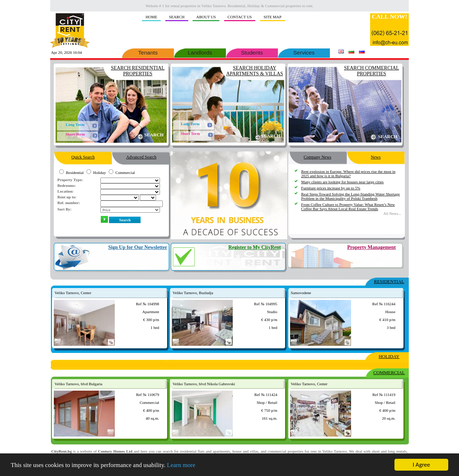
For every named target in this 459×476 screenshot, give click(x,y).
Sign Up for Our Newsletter (138, 247)
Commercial (125, 173)
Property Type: (70, 180)
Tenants (148, 52)
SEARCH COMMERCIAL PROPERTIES (372, 71)
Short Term (75, 134)
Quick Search (83, 155)
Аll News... (392, 213)
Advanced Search (141, 155)
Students (252, 52)
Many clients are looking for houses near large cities (342, 182)
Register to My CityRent (255, 247)
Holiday (100, 173)
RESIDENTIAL (389, 281)
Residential (75, 173)
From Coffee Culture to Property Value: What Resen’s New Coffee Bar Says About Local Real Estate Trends (348, 207)
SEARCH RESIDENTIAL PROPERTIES (138, 71)
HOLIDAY (389, 356)
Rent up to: (67, 197)
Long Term (75, 124)
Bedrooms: (67, 185)
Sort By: (64, 209)
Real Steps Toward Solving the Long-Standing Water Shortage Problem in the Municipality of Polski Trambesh (351, 196)
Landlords (200, 52)
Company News (318, 155)
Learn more (181, 465)
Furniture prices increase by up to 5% (331, 188)
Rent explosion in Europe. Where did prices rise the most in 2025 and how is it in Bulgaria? (348, 174)
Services (304, 52)
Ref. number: (69, 203)
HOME (151, 17)
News (376, 155)
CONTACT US (240, 17)
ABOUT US (206, 17)
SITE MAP (273, 17)
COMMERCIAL (389, 373)
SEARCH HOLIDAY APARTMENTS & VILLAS (255, 71)
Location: (65, 191)
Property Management (371, 247)
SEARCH (177, 17)
